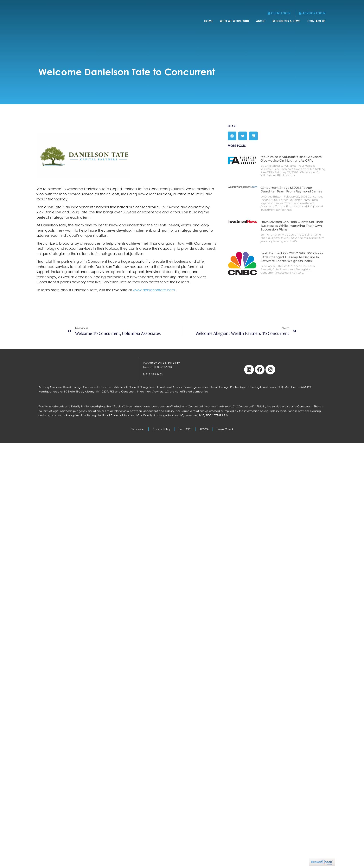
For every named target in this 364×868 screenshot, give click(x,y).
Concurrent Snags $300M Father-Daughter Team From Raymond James (291, 190)
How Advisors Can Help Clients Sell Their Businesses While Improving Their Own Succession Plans (292, 226)
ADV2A (204, 429)
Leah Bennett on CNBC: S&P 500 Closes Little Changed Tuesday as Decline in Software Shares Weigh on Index (292, 257)
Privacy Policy (162, 429)
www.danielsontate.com (154, 290)
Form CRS (185, 429)
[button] (232, 136)
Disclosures (137, 429)
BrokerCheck (225, 429)
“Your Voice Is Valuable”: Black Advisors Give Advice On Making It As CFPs (291, 159)
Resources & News (286, 21)
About (261, 21)
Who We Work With (234, 21)
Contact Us (316, 21)
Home (209, 21)
